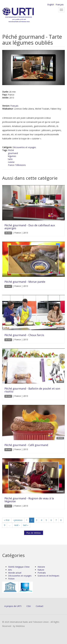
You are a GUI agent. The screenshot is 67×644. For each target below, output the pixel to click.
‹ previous (18, 520)
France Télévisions (17, 165)
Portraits (42, 573)
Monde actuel (15, 573)
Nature (41, 570)
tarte (10, 159)
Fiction (11, 579)
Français (60, 5)
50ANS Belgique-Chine (19, 567)
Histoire (41, 567)
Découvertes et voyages (24, 147)
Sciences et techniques (48, 576)
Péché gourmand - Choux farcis (24, 335)
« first (7, 520)
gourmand (13, 153)
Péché (11, 150)
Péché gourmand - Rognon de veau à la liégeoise (29, 500)
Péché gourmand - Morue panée (25, 282)
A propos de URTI (13, 606)
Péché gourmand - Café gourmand (26, 445)
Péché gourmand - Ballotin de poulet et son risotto (32, 390)
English (51, 5)
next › (17, 525)
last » (26, 525)
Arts (10, 570)
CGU (29, 606)
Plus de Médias (34, 533)
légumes (12, 156)
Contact (40, 606)
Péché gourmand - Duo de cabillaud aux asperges (30, 227)
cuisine (11, 162)
